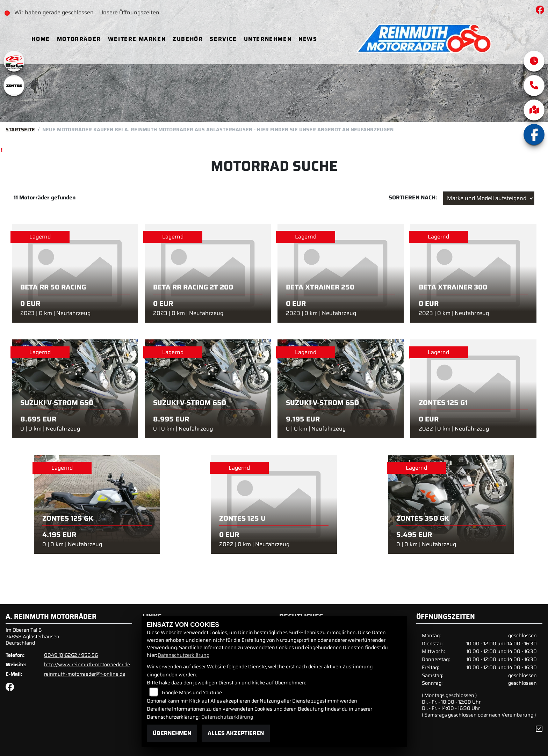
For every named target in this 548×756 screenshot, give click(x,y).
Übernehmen (172, 733)
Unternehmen (270, 39)
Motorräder (81, 39)
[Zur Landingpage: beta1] (14, 61)
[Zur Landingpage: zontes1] (14, 86)
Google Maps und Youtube (192, 692)
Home (43, 39)
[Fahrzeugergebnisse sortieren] (489, 198)
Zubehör (190, 39)
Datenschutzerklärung (183, 655)
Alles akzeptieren (236, 733)
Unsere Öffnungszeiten (134, 12)
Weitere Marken (139, 39)
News (310, 39)
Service (225, 39)
